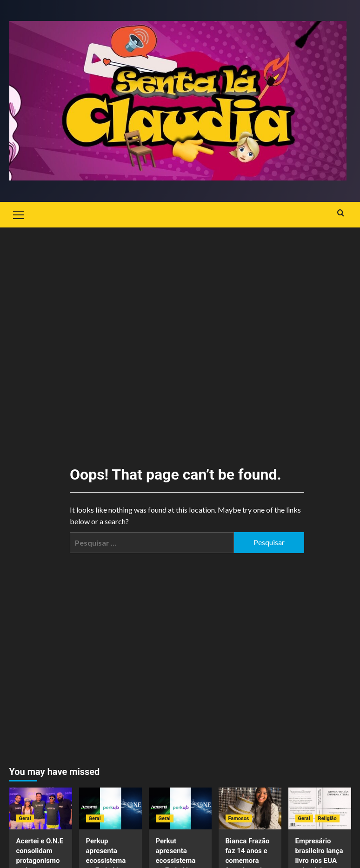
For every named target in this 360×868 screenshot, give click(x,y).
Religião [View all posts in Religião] (327, 818)
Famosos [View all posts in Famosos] (239, 818)
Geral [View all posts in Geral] (25, 818)
